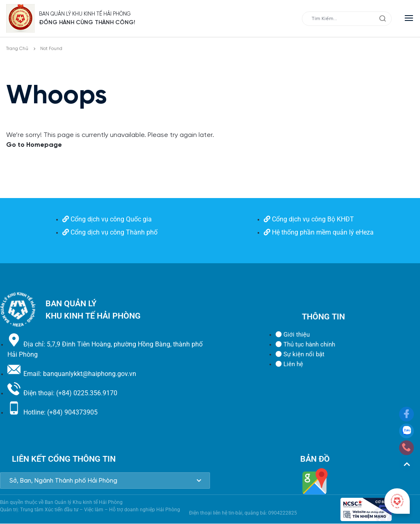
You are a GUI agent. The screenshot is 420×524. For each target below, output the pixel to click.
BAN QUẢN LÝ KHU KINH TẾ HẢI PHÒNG (95, 14)
